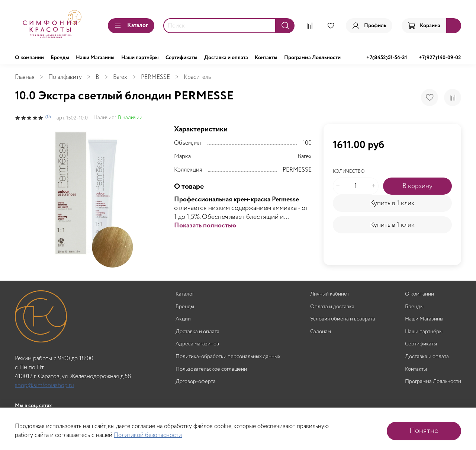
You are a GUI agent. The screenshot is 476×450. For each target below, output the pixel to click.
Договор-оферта (196, 382)
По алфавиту (65, 77)
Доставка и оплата (226, 58)
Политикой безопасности (148, 435)
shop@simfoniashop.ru (44, 385)
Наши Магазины (95, 58)
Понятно (424, 431)
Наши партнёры (140, 58)
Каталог (131, 25)
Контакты (266, 58)
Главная (25, 77)
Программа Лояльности (312, 58)
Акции (183, 319)
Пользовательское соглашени (211, 369)
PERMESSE (155, 77)
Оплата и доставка (332, 307)
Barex (120, 77)
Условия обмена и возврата (343, 319)
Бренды (60, 58)
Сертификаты (181, 58)
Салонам (321, 332)
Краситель (197, 77)
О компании (29, 58)
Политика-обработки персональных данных (228, 357)
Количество (349, 172)
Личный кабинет (330, 294)
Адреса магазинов (197, 344)
